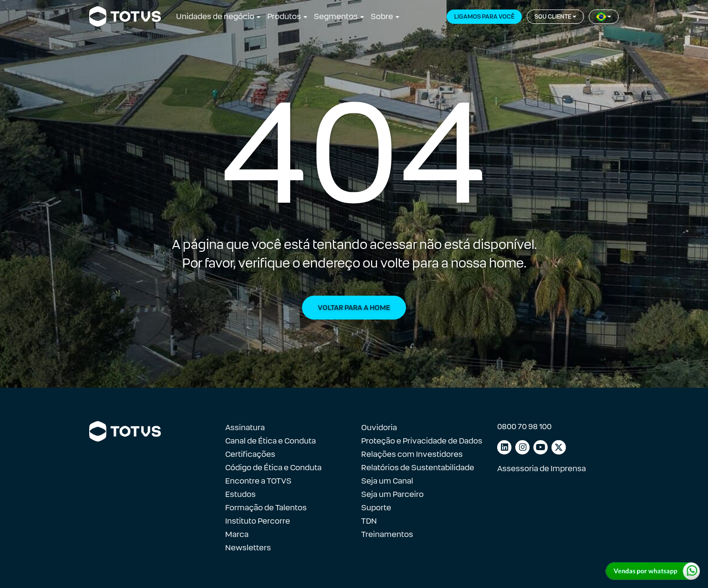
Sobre (382, 16)
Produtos (284, 16)
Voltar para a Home (354, 308)
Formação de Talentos (266, 508)
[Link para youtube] (541, 447)
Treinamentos (387, 534)
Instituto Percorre (258, 521)
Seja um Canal (387, 481)
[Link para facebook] (559, 447)
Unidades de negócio (215, 16)
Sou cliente (553, 17)
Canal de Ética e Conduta (271, 441)
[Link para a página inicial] (125, 17)
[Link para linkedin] (504, 447)
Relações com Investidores (412, 454)
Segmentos (336, 16)
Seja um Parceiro (392, 494)
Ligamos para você (484, 17)
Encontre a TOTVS (258, 481)
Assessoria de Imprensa (541, 469)
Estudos (240, 494)
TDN (369, 521)
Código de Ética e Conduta (273, 468)
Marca (237, 534)
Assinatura (245, 428)
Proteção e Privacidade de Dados (422, 441)
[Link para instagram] (522, 447)
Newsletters (248, 548)
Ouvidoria (379, 428)
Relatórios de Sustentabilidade (418, 468)
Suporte (376, 508)
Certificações (250, 454)
